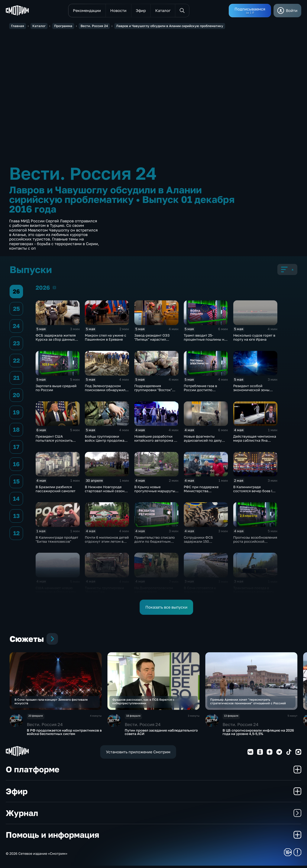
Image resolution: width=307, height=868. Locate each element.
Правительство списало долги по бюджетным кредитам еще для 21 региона (155, 544)
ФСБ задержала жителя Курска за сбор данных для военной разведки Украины (56, 342)
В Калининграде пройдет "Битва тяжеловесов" (57, 540)
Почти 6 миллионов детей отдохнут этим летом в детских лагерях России (107, 542)
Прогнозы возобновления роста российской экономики (255, 542)
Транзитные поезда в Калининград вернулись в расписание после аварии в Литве (255, 594)
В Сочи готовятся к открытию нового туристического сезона (204, 592)
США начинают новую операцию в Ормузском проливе (56, 592)
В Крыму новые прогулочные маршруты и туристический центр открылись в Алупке (156, 493)
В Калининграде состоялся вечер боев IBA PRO (255, 491)
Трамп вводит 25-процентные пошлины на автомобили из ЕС (205, 340)
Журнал (153, 815)
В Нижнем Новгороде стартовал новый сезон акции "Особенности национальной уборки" (105, 493)
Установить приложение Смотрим (138, 754)
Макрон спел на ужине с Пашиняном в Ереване (106, 338)
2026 (54, 288)
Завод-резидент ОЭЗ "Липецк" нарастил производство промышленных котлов (154, 342)
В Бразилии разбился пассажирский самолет (56, 489)
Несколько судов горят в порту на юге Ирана (254, 338)
